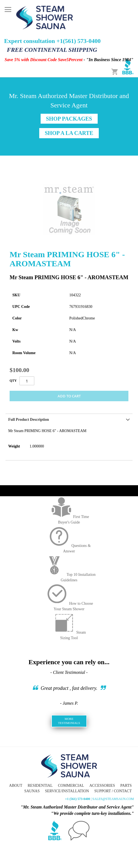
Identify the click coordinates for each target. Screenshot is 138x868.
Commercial (71, 786)
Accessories (102, 786)
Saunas (32, 791)
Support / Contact (113, 791)
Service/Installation (67, 791)
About (16, 786)
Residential (40, 786)
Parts (126, 786)
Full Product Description (29, 420)
